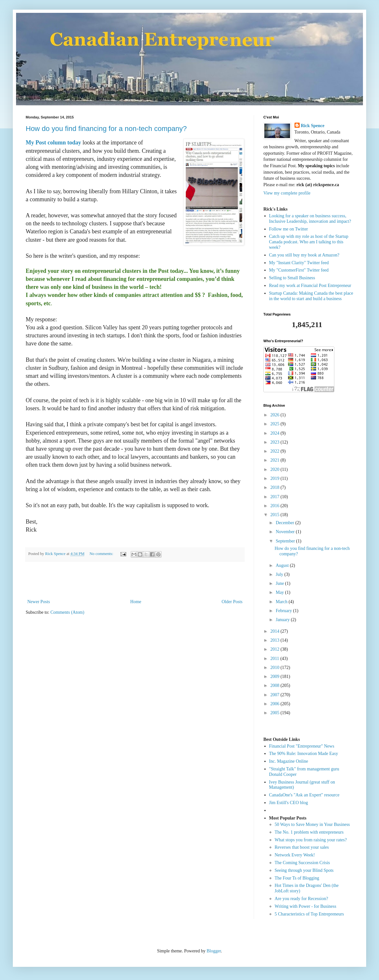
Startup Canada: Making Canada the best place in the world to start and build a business (311, 296)
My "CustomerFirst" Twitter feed (299, 270)
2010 (276, 668)
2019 (276, 478)
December (285, 523)
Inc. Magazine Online (289, 761)
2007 (276, 695)
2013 (276, 640)
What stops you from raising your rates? (311, 840)
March (282, 602)
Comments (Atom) (67, 612)
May (280, 592)
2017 (276, 497)
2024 (276, 433)
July (280, 574)
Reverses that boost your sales (302, 847)
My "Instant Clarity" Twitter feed (299, 263)
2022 (276, 451)
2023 (276, 442)
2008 (276, 685)
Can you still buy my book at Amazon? (304, 255)
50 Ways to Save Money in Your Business (312, 824)
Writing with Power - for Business (305, 906)
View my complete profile (287, 193)
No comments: (102, 554)
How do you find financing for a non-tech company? (106, 129)
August (283, 565)
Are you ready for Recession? (301, 899)
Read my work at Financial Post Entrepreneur (310, 286)
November (286, 532)
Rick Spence (313, 126)
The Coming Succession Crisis (302, 863)
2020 (276, 469)
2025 (276, 424)
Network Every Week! (295, 855)
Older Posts (232, 602)
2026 (276, 415)
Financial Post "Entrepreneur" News (302, 746)
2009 (276, 676)
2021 (276, 460)
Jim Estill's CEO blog (289, 803)
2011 (275, 659)
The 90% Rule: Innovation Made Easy (304, 754)
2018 (276, 487)
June (280, 583)
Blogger (214, 951)
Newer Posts (39, 602)
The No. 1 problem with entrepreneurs (309, 832)
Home (136, 602)
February (284, 611)
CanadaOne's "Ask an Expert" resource (304, 795)
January (283, 620)
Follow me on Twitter (289, 229)
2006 (276, 704)
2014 (276, 631)
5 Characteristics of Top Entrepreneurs (309, 914)
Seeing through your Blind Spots (304, 870)
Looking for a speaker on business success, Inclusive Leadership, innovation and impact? (310, 219)
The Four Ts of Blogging (297, 878)
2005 (276, 713)
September (286, 541)
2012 (276, 649)
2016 (276, 506)
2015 (276, 515)
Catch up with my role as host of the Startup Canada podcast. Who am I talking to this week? (309, 242)
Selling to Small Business (292, 278)
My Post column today (53, 143)
